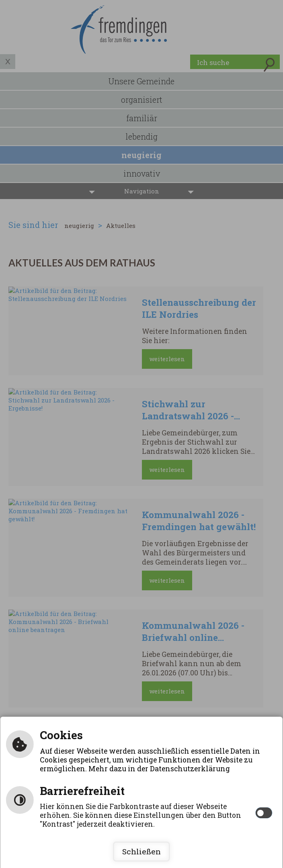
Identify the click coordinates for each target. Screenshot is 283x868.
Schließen (141, 851)
